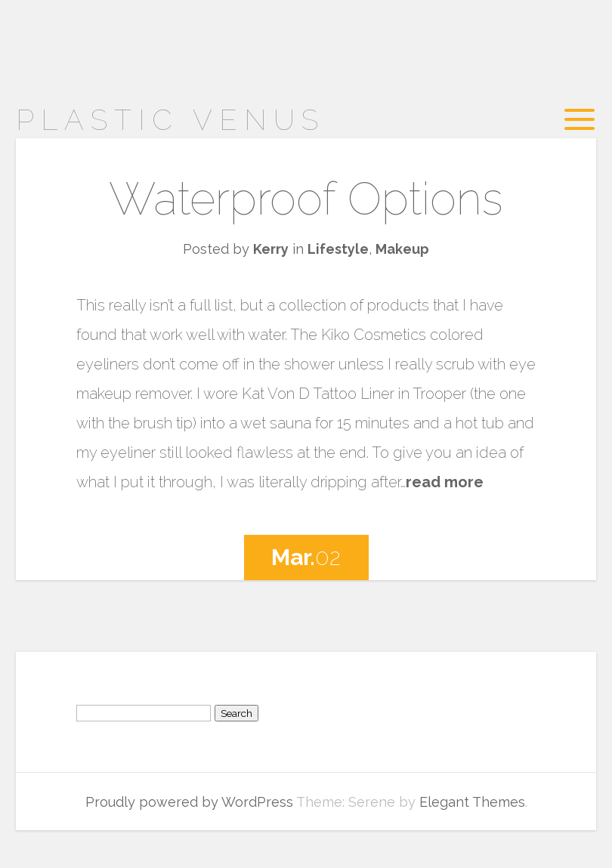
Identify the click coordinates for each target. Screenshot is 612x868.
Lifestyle (338, 249)
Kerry (271, 249)
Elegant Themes (472, 802)
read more (445, 482)
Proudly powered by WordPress (189, 802)
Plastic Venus (170, 120)
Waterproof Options (306, 199)
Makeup (402, 249)
